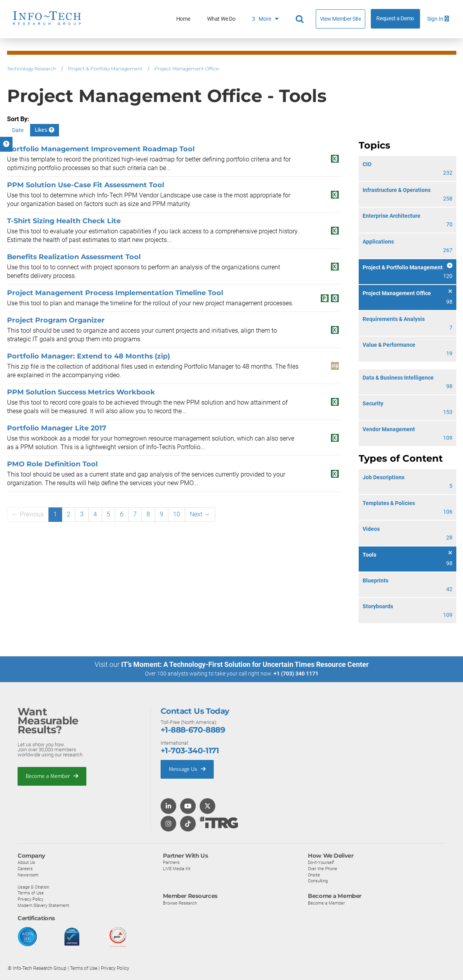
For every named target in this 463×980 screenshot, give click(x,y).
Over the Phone (323, 868)
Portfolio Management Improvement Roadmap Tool (101, 149)
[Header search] (301, 19)
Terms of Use (31, 892)
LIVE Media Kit (177, 868)
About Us (26, 862)
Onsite (314, 874)
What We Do (221, 19)
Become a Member (52, 776)
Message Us (187, 769)
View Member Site (341, 19)
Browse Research (180, 903)
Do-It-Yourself (321, 862)
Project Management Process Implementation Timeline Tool (115, 293)
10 (177, 514)
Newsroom (28, 874)
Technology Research (32, 69)
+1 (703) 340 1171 (296, 674)
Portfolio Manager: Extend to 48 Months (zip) (88, 356)
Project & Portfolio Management (105, 69)
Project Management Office (187, 69)
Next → (200, 514)
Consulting (318, 880)
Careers (25, 868)
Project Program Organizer (56, 320)
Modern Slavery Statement (43, 905)
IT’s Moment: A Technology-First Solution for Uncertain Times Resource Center (245, 664)
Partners (171, 862)
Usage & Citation (33, 887)
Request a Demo (395, 19)
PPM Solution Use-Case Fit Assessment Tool (86, 185)
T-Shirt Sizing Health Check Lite (64, 221)
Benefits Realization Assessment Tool (74, 257)
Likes (45, 130)
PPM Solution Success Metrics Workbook (81, 392)
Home (183, 19)
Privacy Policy (30, 899)
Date (18, 130)
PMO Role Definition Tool (52, 464)
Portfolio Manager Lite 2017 (57, 428)
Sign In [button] (438, 19)
